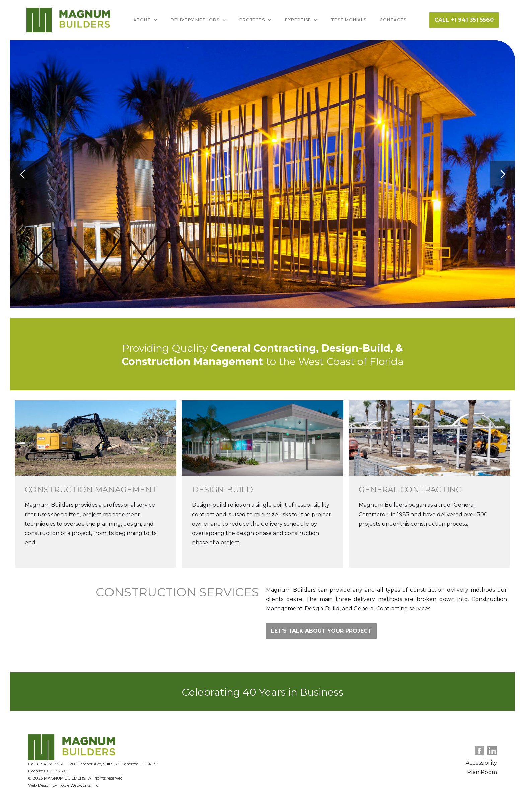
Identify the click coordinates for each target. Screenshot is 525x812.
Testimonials (349, 20)
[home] (68, 20)
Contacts (393, 20)
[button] (145, 20)
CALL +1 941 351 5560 (464, 20)
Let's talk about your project (321, 631)
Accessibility (481, 763)
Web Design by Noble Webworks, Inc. (64, 785)
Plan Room (482, 772)
